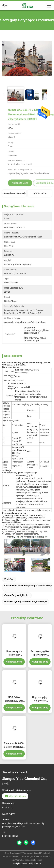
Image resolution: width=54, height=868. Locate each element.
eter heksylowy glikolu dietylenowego (25, 602)
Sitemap (37, 863)
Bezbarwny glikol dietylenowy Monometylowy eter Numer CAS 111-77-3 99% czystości (40, 653)
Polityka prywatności (23, 863)
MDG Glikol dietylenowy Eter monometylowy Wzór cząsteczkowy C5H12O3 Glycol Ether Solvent (14, 699)
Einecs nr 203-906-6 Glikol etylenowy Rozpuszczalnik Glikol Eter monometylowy (14, 745)
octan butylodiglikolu (16, 595)
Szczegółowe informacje (14, 193)
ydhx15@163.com (15, 796)
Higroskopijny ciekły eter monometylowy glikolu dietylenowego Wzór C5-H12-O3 (40, 699)
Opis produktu (40, 193)
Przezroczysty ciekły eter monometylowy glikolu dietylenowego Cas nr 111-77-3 (14, 653)
